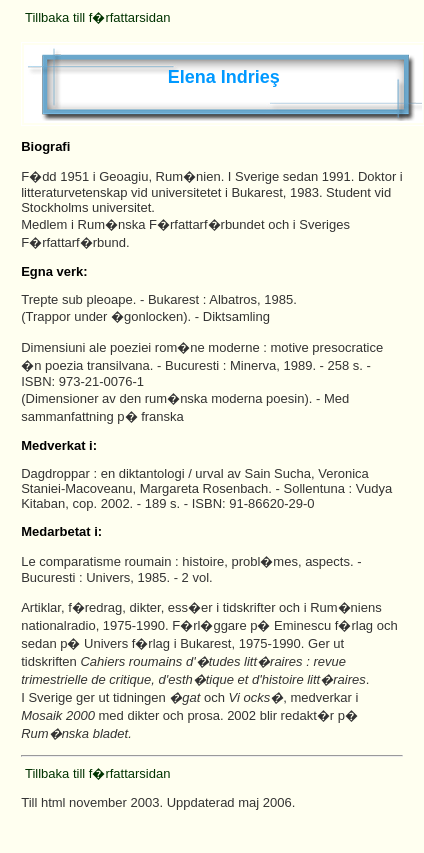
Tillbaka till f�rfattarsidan (97, 17)
